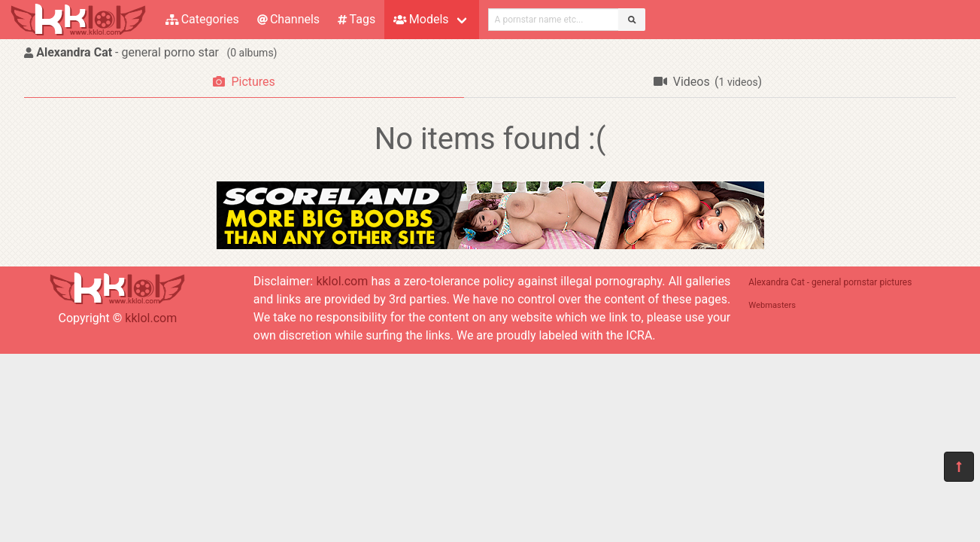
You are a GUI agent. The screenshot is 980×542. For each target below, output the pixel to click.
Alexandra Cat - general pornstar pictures (830, 282)
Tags (357, 19)
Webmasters (772, 305)
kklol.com (151, 318)
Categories (202, 19)
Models (421, 19)
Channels (288, 19)
